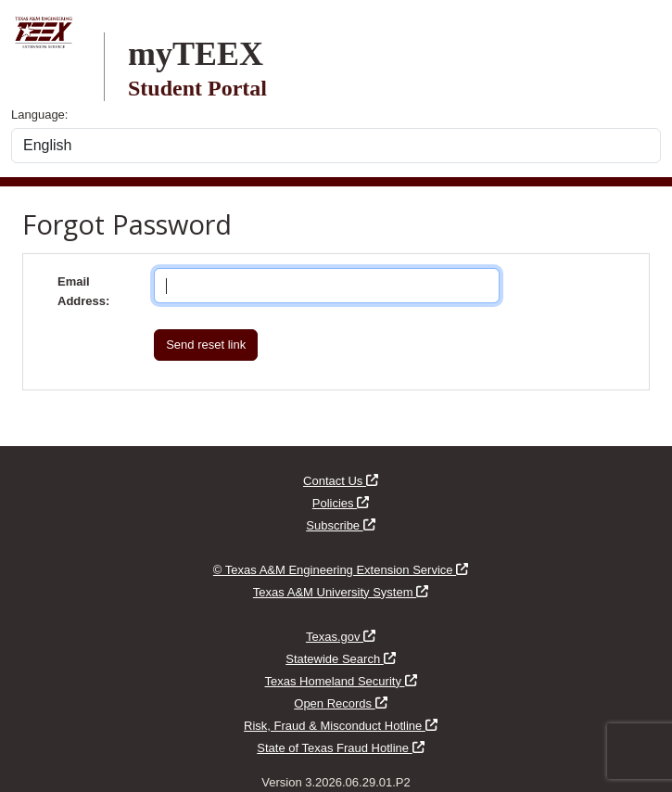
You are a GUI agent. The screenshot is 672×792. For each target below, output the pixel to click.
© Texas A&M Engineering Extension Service (341, 570)
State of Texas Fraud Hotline (340, 748)
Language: (39, 115)
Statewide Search (341, 659)
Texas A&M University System (341, 592)
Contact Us (341, 481)
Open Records (340, 703)
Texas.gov (341, 637)
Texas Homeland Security (340, 681)
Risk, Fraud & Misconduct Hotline (341, 726)
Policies (341, 503)
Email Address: (83, 291)
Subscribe (340, 525)
